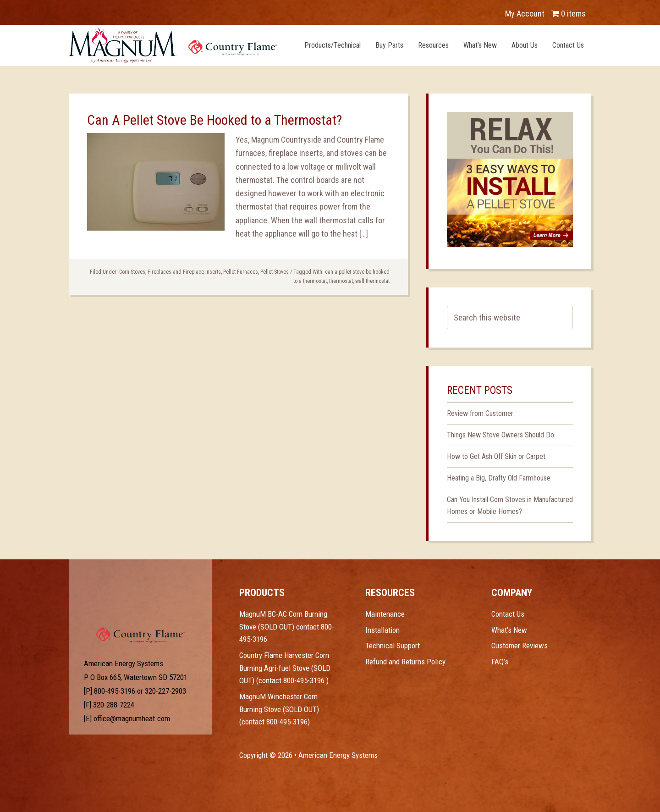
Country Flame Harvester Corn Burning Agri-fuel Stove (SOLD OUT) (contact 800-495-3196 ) (285, 668)
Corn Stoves (132, 272)
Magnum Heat (173, 45)
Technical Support (393, 646)
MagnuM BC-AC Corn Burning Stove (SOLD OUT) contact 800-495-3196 (287, 627)
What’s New (509, 630)
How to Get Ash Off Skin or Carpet (496, 456)
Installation (382, 630)
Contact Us (508, 614)
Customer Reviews (520, 646)
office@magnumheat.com (132, 718)
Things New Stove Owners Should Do (500, 435)
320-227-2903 (165, 691)
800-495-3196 (115, 691)
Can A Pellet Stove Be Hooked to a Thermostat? (214, 120)
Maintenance (385, 614)
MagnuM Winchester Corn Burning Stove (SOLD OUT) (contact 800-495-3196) (279, 709)
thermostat (341, 281)
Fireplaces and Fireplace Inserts (184, 272)
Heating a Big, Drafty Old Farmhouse (499, 478)
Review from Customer (480, 413)
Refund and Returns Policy (405, 662)
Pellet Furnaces (241, 272)
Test (140, 605)
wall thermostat (372, 281)
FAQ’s (500, 662)
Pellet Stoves (275, 272)
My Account (525, 14)
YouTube (117, 9)
